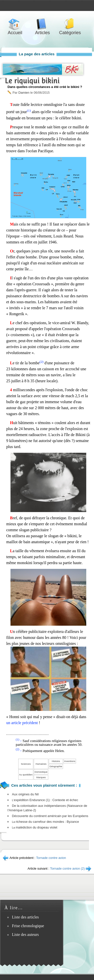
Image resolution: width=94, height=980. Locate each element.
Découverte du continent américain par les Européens (50, 816)
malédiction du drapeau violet (35, 827)
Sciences (26, 764)
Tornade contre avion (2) (67, 868)
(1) (29, 111)
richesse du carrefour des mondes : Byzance (45, 822)
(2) (41, 362)
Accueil (15, 24)
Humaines (41, 764)
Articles (42, 24)
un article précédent (22, 723)
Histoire (56, 761)
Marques (41, 777)
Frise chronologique (28, 926)
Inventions (70, 761)
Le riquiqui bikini (32, 81)
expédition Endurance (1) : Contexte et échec (45, 800)
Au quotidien (26, 775)
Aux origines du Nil (25, 794)
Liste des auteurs (25, 935)
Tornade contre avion (51, 858)
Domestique (41, 772)
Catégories (70, 24)
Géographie (56, 766)
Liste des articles (25, 917)
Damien (24, 93)
